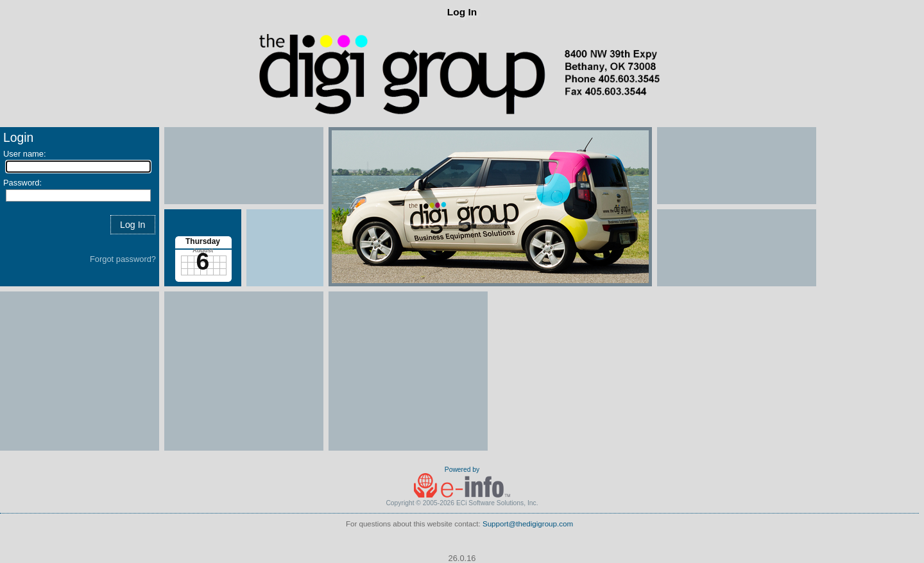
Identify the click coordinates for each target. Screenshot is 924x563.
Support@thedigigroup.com (528, 524)
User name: (25, 154)
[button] (133, 224)
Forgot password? (123, 259)
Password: (22, 183)
